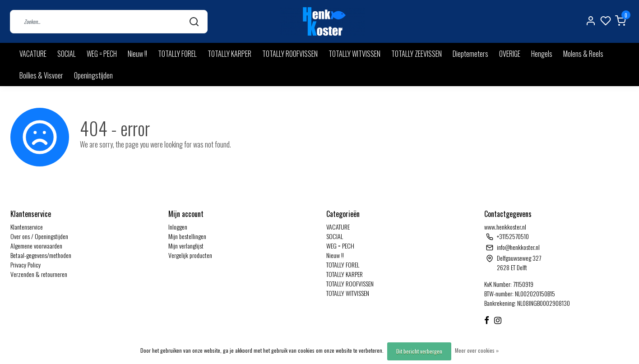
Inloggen (178, 227)
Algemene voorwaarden (36, 246)
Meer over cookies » (477, 350)
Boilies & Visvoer (41, 75)
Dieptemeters (470, 54)
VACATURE (33, 54)
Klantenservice (27, 227)
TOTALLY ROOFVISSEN (290, 54)
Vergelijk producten (190, 255)
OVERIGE (510, 54)
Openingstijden (93, 75)
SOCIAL (67, 54)
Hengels (542, 54)
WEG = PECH (102, 54)
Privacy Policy (25, 265)
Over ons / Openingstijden (39, 236)
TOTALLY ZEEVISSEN (417, 54)
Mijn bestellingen (187, 236)
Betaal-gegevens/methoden (41, 255)
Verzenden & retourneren (39, 274)
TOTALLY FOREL (177, 54)
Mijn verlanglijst (186, 246)
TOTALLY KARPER (229, 54)
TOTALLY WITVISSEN (354, 54)
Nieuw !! (137, 54)
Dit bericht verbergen (419, 351)
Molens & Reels (583, 54)
